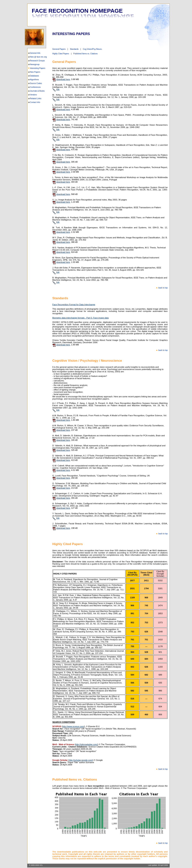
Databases (34, 76)
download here (63, 79)
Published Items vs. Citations (85, 54)
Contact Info (35, 102)
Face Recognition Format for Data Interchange (74, 305)
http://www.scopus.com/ (73, 726)
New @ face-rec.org (38, 57)
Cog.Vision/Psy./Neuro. (92, 49)
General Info (35, 53)
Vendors (33, 95)
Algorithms (34, 80)
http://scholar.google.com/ (81, 760)
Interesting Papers (38, 68)
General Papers (59, 49)
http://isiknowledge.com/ (86, 744)
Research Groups (37, 61)
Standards (74, 49)
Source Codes (36, 83)
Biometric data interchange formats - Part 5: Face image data (81, 318)
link (58, 89)
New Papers (35, 72)
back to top (163, 288)
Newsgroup (35, 64)
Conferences (35, 87)
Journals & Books (37, 91)
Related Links (36, 99)
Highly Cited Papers (61, 54)
